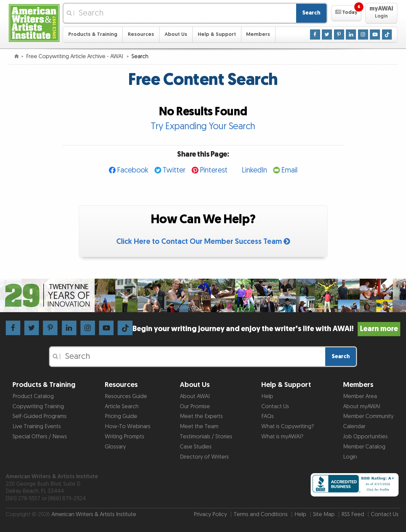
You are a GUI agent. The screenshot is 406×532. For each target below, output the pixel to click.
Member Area (360, 396)
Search (311, 13)
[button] (346, 13)
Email (289, 170)
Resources (141, 34)
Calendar (354, 426)
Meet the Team (199, 426)
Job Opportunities (365, 437)
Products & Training (93, 34)
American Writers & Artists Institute (94, 514)
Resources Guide (126, 396)
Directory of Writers (204, 457)
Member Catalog (364, 447)
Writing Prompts (125, 437)
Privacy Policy (210, 514)
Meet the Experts (201, 416)
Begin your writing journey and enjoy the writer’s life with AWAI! (267, 329)
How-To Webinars (128, 426)
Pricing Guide (121, 416)
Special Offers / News (40, 437)
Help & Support (217, 34)
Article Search (122, 407)
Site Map (324, 514)
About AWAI (195, 396)
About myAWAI (362, 407)
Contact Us (275, 407)
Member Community (368, 416)
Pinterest (214, 170)
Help (267, 396)
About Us (176, 34)
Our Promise (195, 407)
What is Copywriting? (288, 426)
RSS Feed (353, 514)
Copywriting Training (38, 407)
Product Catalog (33, 396)
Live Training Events (37, 426)
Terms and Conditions (261, 514)
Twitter (174, 170)
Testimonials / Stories (206, 437)
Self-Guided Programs (40, 416)
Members (258, 34)
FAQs (268, 416)
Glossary (115, 447)
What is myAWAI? (282, 437)
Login (350, 457)
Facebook (133, 170)
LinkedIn (254, 170)
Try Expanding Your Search (203, 126)
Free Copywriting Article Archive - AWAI (75, 56)
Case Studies (196, 447)
